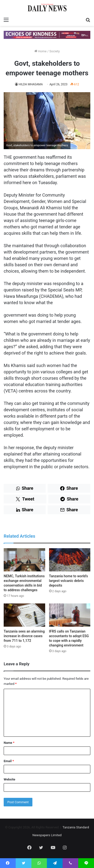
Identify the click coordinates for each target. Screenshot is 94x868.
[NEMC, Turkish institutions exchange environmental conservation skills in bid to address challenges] (24, 560)
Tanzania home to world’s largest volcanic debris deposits (69, 581)
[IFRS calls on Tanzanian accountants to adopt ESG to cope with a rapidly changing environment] (70, 615)
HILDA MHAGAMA (31, 84)
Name (9, 743)
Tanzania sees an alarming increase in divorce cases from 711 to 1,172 (24, 636)
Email (9, 761)
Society (54, 51)
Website (9, 779)
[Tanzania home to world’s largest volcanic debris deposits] (70, 560)
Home (40, 51)
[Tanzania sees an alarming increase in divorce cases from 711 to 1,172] (24, 615)
